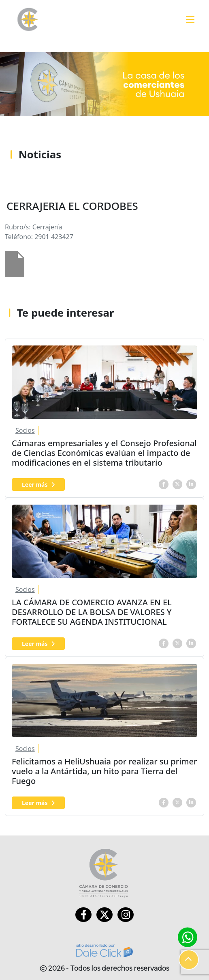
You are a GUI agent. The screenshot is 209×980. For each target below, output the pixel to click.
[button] (189, 960)
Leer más (38, 485)
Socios (25, 430)
